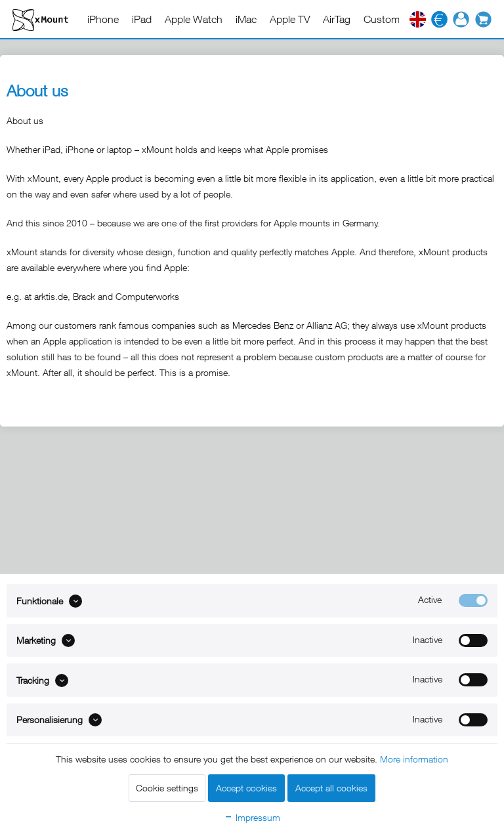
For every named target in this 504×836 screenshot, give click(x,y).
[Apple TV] (290, 19)
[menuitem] (103, 19)
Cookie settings (167, 788)
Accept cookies (246, 788)
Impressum (252, 817)
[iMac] (246, 19)
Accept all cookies (331, 788)
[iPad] (142, 19)
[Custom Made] (395, 19)
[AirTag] (337, 19)
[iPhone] (103, 19)
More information (414, 759)
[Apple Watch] (194, 19)
